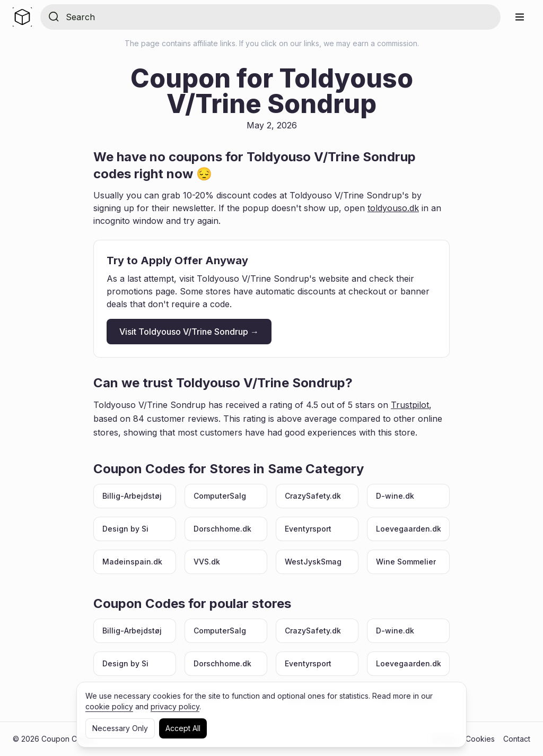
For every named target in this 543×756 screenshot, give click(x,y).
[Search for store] (279, 17)
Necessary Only (120, 728)
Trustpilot (410, 405)
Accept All (183, 728)
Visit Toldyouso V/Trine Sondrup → (189, 332)
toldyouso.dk (393, 208)
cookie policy (109, 706)
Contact (517, 739)
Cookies (480, 739)
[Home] (22, 17)
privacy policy (175, 706)
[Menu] (520, 17)
